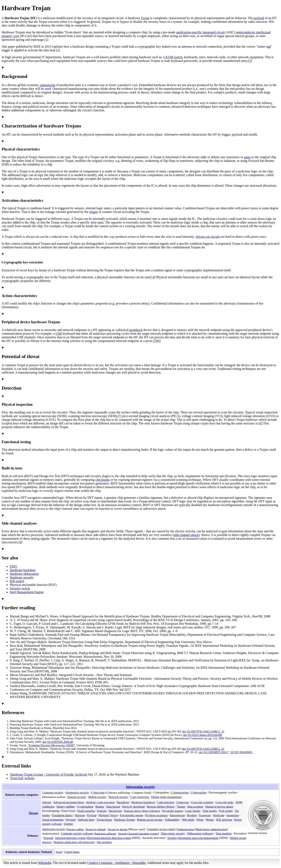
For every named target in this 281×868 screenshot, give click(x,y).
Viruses (181, 807)
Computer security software (77, 833)
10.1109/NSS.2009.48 (60, 742)
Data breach (113, 807)
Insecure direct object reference (142, 811)
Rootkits (192, 815)
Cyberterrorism (180, 792)
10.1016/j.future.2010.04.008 (205, 735)
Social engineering (53, 820)
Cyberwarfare (198, 792)
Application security (54, 829)
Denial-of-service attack (219, 807)
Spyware (71, 820)
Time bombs (210, 811)
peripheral (136, 330)
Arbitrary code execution (100, 802)
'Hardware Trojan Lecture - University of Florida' (42, 774)
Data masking (224, 833)
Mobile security (97, 797)
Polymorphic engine (132, 815)
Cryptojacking (85, 807)
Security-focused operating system (138, 833)
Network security (118, 797)
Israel (59, 852)
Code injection (166, 802)
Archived (81, 774)
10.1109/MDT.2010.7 (216, 752)
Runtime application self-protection (74, 842)
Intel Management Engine (27, 592)
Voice (114, 815)
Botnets (100, 807)
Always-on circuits (208, 237)
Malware (80, 815)
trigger (94, 212)
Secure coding (75, 829)
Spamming (233, 815)
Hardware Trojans (125, 820)
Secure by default (96, 829)
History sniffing (66, 807)
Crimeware (183, 802)
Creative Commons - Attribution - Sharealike (116, 863)
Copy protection (140, 797)
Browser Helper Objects (161, 807)
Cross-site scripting (202, 802)
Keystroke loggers (173, 811)
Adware (47, 802)
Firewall (48, 838)
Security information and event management (193, 838)
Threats (33, 813)
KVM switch (174, 57)
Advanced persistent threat (69, 802)
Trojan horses (104, 820)
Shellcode (219, 815)
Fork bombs (226, 811)
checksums (103, 480)
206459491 (246, 752)
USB (59, 334)
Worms (210, 820)
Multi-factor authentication (211, 829)
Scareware (205, 815)
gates (247, 157)
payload (259, 18)
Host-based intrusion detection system (109, 838)
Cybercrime (98, 792)
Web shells (188, 820)
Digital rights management (166, 797)
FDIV (14, 566)
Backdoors (123, 802)
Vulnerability (172, 820)
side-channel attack (186, 535)
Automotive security (77, 792)
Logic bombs (193, 811)
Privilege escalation (156, 815)
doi (184, 731)
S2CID (234, 752)
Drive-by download (133, 807)
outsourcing (48, 85)
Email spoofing (86, 811)
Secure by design (117, 829)
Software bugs (86, 820)
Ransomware (177, 815)
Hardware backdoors (143, 802)
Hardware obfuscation (24, 574)
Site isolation (104, 842)
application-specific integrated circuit (200, 32)
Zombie (68, 824)
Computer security (53, 792)
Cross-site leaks (224, 802)
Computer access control (161, 829)
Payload (92, 815)
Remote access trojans (150, 820)
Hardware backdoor (23, 570)
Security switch (20, 588)
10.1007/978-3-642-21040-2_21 (206, 731)
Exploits (102, 811)
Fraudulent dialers (62, 815)
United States (72, 852)
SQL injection (224, 820)
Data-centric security (173, 833)
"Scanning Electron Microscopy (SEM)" (51, 745)
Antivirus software (105, 833)
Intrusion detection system (70, 838)
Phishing (104, 815)
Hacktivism (115, 811)
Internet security (77, 797)
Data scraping (195, 807)
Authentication (186, 829)
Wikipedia (45, 863)
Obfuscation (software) (200, 833)
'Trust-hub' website (22, 778)
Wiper (200, 820)
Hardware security (22, 577)
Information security (140, 787)
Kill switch (17, 581)
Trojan (145, 18)
